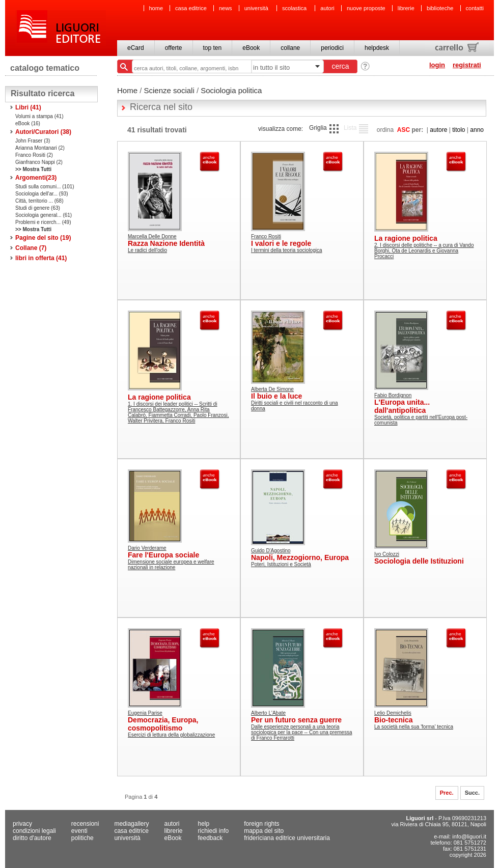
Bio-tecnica (393, 720)
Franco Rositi (266, 236)
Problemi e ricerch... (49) (43, 222)
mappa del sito (264, 831)
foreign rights (261, 824)
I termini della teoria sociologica (287, 250)
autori (327, 8)
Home (127, 90)
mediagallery (131, 824)
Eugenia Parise (145, 713)
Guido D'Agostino (271, 551)
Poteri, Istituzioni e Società (281, 564)
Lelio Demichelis (393, 713)
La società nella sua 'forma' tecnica (414, 727)
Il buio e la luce (276, 396)
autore (438, 130)
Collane (31, 248)
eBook (251, 48)
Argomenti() (36, 178)
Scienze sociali (169, 90)
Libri (28, 107)
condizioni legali (34, 831)
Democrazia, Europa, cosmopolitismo (163, 724)
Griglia (318, 128)
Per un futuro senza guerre (296, 720)
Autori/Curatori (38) (43, 132)
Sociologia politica (231, 90)
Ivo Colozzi (387, 554)
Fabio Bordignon (393, 395)
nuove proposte (366, 8)
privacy (22, 824)
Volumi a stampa (39, 116)
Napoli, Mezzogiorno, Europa (300, 557)
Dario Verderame (147, 548)
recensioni (85, 824)
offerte (174, 48)
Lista (350, 128)
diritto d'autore (32, 838)
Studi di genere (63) (38, 208)
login (437, 65)
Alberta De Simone (272, 389)
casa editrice (191, 8)
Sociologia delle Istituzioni (419, 561)
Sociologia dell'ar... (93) (42, 194)
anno (477, 130)
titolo (459, 130)
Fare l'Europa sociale (163, 555)
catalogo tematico (45, 68)
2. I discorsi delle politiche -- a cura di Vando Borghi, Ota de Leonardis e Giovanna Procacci (424, 251)
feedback (211, 838)
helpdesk (377, 48)
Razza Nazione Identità (166, 243)
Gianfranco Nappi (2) (39, 162)
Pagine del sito (43, 238)
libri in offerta (41, 258)
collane (290, 48)
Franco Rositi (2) (34, 155)
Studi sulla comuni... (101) (45, 187)
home (156, 8)
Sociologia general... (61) (44, 215)
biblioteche (440, 8)
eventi (79, 831)
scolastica (295, 8)
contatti (475, 8)
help (204, 824)
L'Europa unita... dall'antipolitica (402, 406)
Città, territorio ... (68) (39, 201)
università (257, 8)
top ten (213, 48)
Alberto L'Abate (268, 713)
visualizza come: (281, 129)
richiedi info (214, 831)
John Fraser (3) (33, 141)
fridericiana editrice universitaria (287, 838)
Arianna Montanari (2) (40, 148)
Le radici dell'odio (147, 250)
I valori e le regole (281, 243)
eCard (136, 48)
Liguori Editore (61, 28)
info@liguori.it (469, 836)
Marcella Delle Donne (152, 236)
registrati (467, 65)
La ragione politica (406, 238)
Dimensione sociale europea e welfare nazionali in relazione (171, 565)
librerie (406, 8)
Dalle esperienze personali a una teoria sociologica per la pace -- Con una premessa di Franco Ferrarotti (301, 732)
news (226, 8)
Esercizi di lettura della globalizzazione (171, 735)
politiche (82, 838)
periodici (332, 48)
